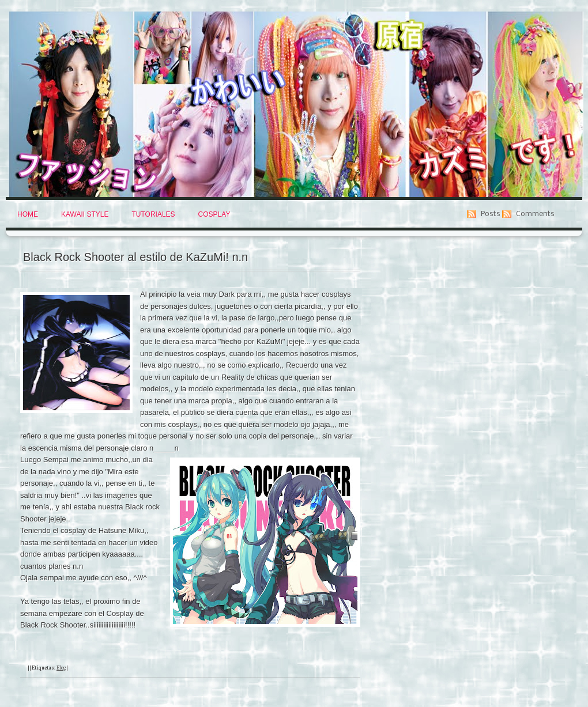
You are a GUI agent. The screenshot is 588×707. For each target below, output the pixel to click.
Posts (491, 214)
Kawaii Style (85, 214)
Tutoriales (153, 214)
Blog (61, 667)
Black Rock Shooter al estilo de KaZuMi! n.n (135, 257)
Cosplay (214, 214)
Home (28, 214)
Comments (535, 214)
